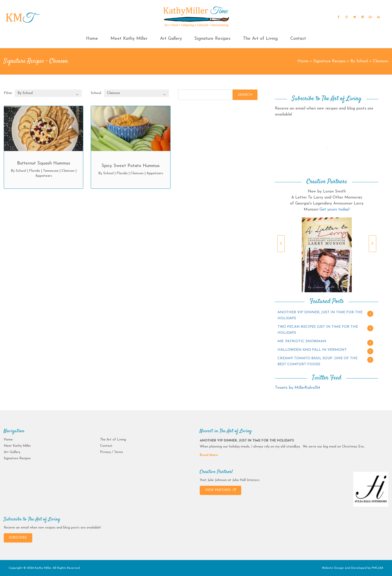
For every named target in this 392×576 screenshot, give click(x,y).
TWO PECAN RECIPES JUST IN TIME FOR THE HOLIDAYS (318, 330)
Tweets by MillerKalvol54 (297, 388)
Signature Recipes (212, 39)
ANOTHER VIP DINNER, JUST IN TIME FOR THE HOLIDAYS (320, 315)
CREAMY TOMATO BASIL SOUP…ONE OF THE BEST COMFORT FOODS (317, 361)
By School (359, 61)
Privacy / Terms (111, 452)
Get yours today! (334, 209)
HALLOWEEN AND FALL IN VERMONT (312, 350)
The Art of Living (260, 39)
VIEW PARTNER (220, 490)
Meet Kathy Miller (129, 39)
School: (96, 93)
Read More (209, 455)
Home (92, 39)
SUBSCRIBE (18, 538)
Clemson (68, 171)
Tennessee (51, 171)
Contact (298, 39)
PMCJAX (377, 568)
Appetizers (44, 176)
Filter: (8, 93)
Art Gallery (171, 39)
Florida (34, 171)
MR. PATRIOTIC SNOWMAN (302, 341)
